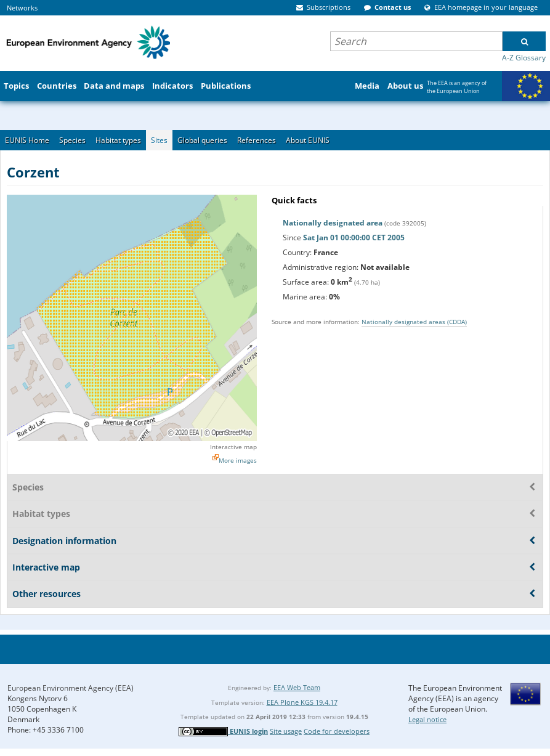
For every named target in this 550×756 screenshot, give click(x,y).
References (257, 140)
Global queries (202, 140)
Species (72, 140)
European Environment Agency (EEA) (71, 688)
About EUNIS (308, 140)
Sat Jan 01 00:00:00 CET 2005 (354, 238)
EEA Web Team (297, 687)
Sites (159, 140)
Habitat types (118, 140)
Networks (22, 8)
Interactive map (233, 447)
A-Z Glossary (524, 58)
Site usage (286, 731)
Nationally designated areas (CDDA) (414, 322)
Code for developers (337, 731)
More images (238, 460)
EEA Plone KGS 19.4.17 (302, 702)
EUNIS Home (27, 140)
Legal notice (427, 719)
